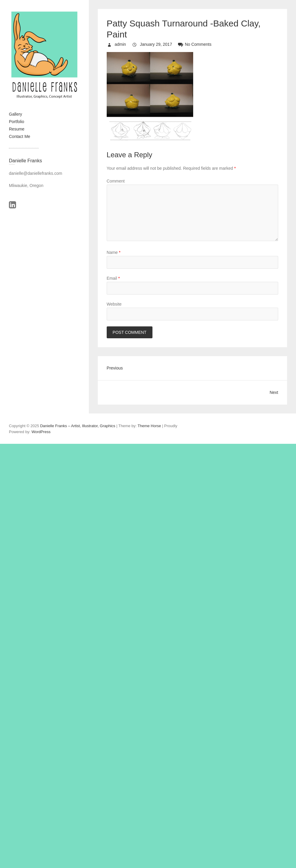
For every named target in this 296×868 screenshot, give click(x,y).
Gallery (15, 114)
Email (113, 278)
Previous (115, 368)
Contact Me (20, 136)
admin (120, 44)
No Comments (198, 44)
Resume (17, 129)
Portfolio (16, 122)
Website (114, 304)
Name (114, 252)
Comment (116, 181)
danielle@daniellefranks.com (36, 173)
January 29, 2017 (155, 44)
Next (274, 392)
